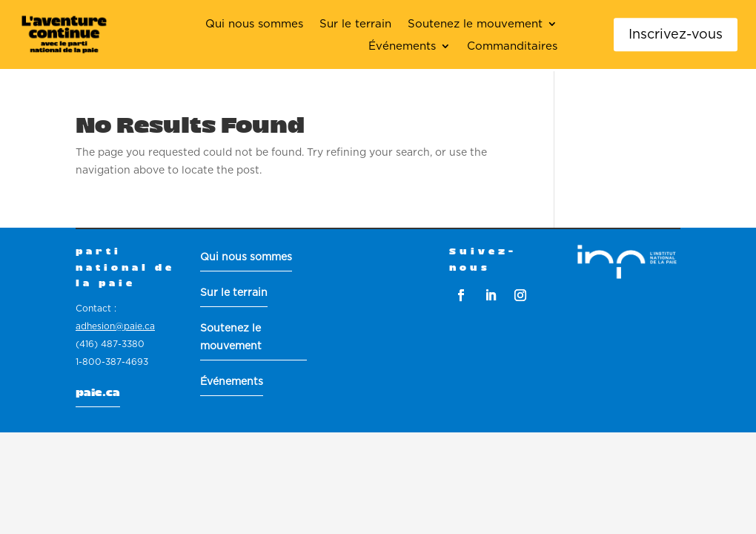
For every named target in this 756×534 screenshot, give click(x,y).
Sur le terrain (355, 24)
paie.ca (98, 393)
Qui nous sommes (254, 24)
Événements (402, 47)
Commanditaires (512, 47)
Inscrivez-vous (676, 34)
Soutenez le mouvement (475, 24)
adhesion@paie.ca (115, 326)
